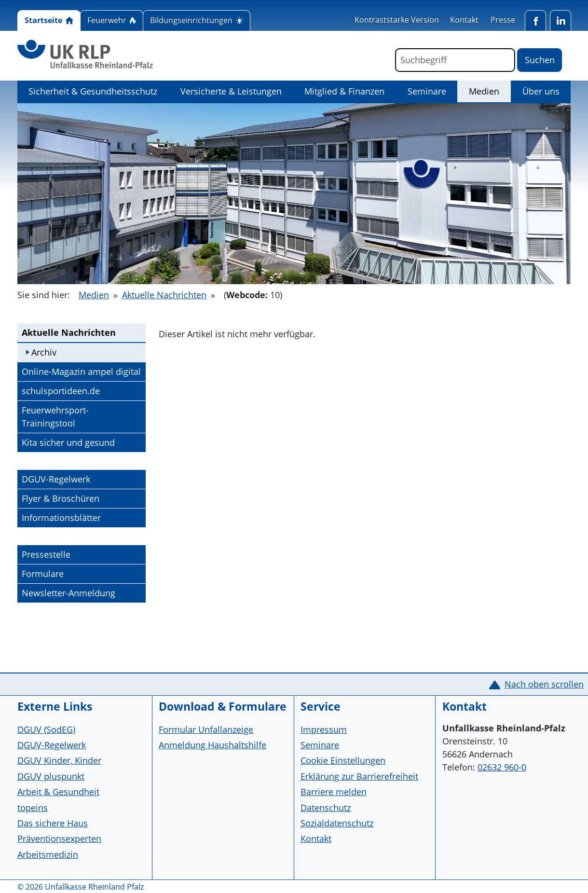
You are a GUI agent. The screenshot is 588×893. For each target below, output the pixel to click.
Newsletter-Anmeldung (68, 593)
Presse (503, 20)
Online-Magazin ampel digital (81, 371)
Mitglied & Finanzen (344, 91)
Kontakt (464, 20)
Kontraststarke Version (397, 20)
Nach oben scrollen (544, 684)
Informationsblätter (61, 518)
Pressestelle (46, 554)
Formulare (43, 574)
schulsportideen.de (61, 390)
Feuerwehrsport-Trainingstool (55, 416)
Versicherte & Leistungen (231, 91)
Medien (490, 91)
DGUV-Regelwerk (56, 479)
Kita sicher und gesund (68, 442)
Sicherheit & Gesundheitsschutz (93, 91)
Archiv (44, 352)
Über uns (541, 91)
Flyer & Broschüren (61, 498)
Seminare (427, 91)
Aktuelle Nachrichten (164, 295)
